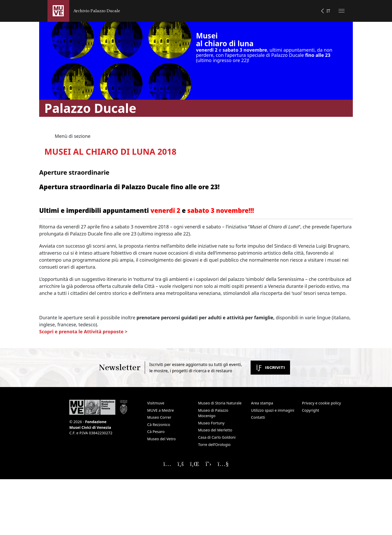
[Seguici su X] (208, 464)
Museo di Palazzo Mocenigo (213, 413)
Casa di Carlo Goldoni (217, 437)
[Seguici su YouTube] (223, 464)
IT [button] (328, 11)
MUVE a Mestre (160, 410)
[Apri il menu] (342, 11)
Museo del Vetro (161, 439)
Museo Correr (159, 417)
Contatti (258, 417)
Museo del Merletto (215, 430)
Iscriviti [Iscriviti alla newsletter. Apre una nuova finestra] (270, 367)
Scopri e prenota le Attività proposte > (83, 331)
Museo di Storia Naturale (220, 403)
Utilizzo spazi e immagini (273, 410)
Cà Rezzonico (159, 425)
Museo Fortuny (211, 423)
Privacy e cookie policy (321, 403)
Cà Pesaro (156, 432)
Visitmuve (156, 403)
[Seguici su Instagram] (167, 464)
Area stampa (262, 403)
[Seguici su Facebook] (181, 464)
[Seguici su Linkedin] (195, 464)
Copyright (311, 410)
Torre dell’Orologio (214, 445)
